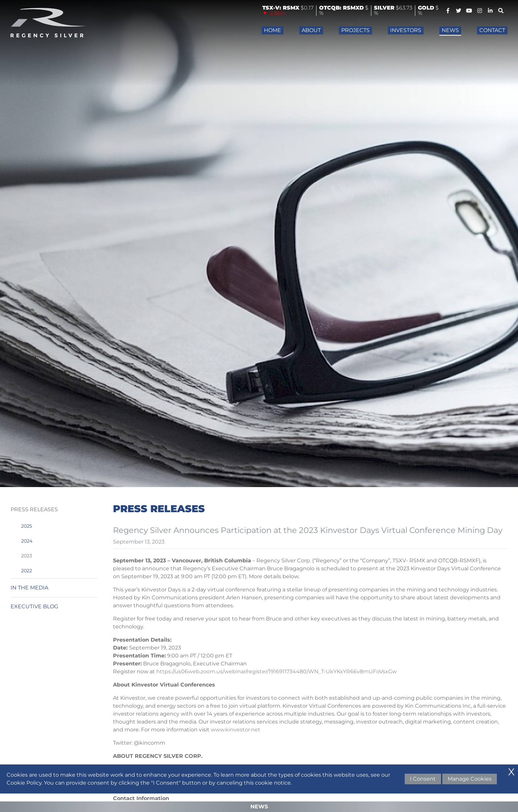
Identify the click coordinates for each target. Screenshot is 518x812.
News (450, 30)
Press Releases (34, 509)
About (311, 30)
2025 (27, 526)
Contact (492, 30)
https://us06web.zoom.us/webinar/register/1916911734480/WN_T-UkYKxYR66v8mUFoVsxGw (277, 671)
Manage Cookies (470, 779)
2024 (27, 541)
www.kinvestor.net (236, 730)
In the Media (29, 588)
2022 (27, 571)
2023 (27, 556)
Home (273, 30)
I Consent (423, 779)
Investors (406, 30)
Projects (355, 30)
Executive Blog (34, 606)
